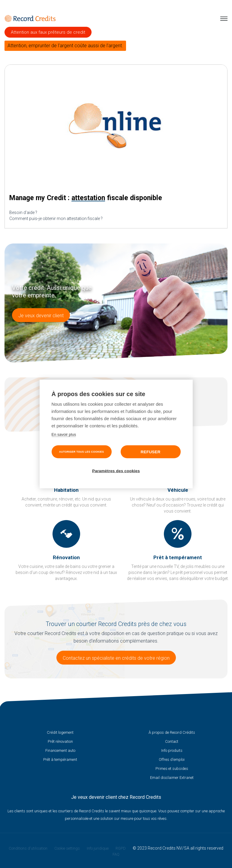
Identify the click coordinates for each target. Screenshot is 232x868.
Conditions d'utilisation (28, 848)
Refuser (151, 452)
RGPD (121, 848)
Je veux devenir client (41, 316)
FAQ (116, 854)
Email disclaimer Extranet (172, 778)
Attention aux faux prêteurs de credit (48, 32)
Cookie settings (67, 848)
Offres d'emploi (172, 759)
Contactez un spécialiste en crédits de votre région (116, 658)
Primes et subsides (172, 769)
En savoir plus (64, 434)
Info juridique (98, 848)
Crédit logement (60, 732)
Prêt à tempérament (60, 759)
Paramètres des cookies (116, 471)
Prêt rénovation (60, 741)
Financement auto (60, 750)
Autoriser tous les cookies (81, 452)
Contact (172, 741)
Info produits (172, 750)
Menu (224, 19)
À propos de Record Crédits (172, 732)
